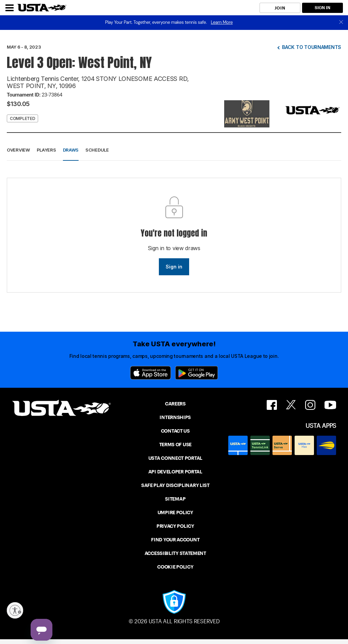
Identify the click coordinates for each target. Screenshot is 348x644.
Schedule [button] (97, 150)
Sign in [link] (174, 267)
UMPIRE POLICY (175, 512)
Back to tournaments (312, 47)
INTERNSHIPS (175, 417)
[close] (341, 23)
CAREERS (175, 404)
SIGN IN (322, 8)
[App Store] (151, 373)
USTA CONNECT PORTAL (175, 458)
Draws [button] (71, 150)
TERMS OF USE (175, 445)
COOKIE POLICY (175, 567)
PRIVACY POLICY (175, 526)
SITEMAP (175, 499)
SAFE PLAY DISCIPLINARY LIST (175, 485)
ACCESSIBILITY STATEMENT (175, 553)
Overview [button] (18, 150)
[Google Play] (197, 373)
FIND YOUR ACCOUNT (175, 540)
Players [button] (46, 150)
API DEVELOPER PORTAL (175, 472)
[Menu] (10, 8)
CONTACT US (175, 431)
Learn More (222, 22)
